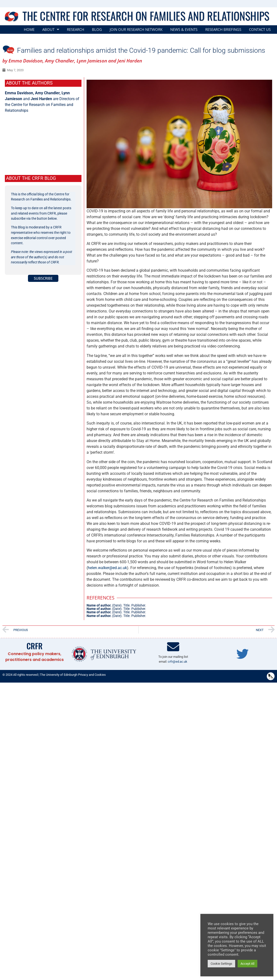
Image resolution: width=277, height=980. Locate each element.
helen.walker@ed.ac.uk (107, 568)
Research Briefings (223, 30)
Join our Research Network (136, 30)
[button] (51, 30)
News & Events (184, 30)
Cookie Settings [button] (221, 964)
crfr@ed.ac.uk (178, 662)
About (51, 30)
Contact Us (260, 30)
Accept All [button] (247, 964)
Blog (97, 30)
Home (29, 30)
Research (76, 30)
